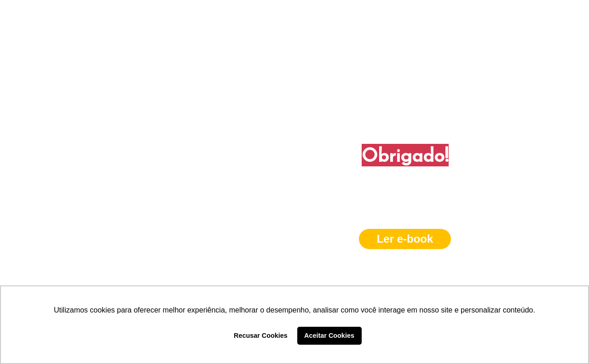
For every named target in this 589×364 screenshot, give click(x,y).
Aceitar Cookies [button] (329, 336)
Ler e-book (405, 239)
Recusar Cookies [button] (261, 336)
